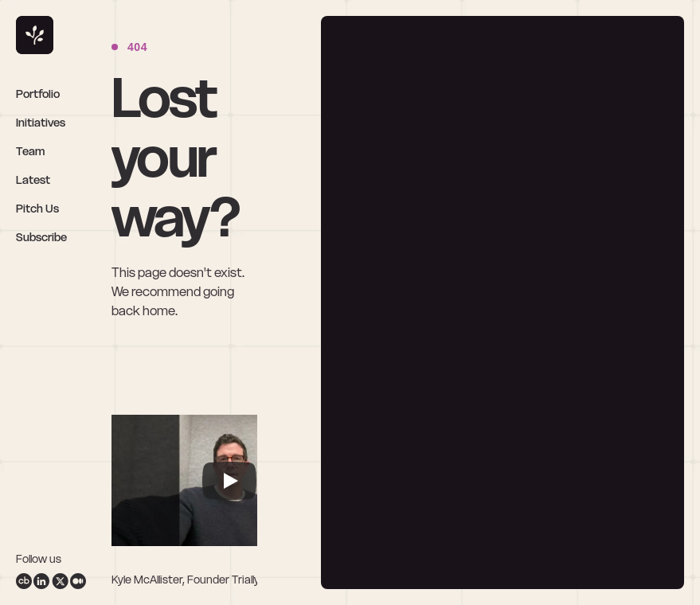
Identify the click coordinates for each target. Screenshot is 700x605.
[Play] (229, 481)
